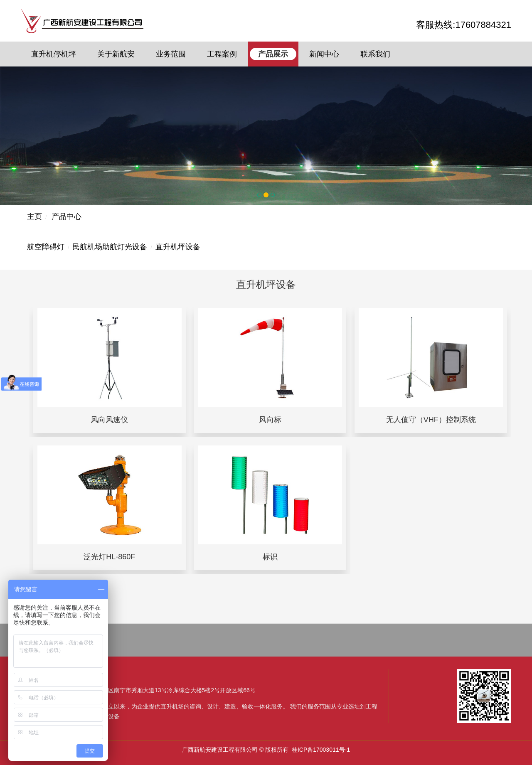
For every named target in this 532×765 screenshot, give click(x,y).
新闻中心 (324, 54)
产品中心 (66, 216)
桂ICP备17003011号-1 (321, 750)
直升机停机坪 (54, 54)
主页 (34, 216)
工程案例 (222, 54)
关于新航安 (116, 54)
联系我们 (375, 54)
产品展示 (273, 54)
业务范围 (171, 54)
